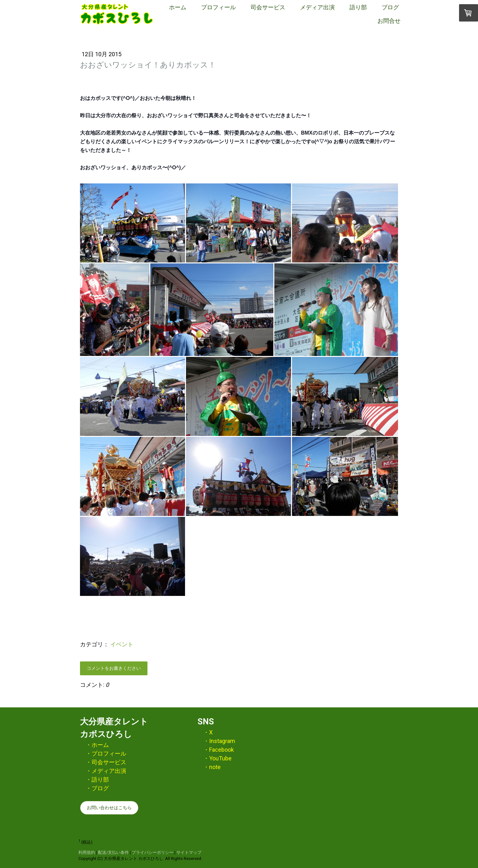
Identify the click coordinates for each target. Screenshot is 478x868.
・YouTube (217, 758)
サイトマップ (189, 852)
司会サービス (268, 7)
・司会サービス (106, 762)
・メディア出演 (106, 771)
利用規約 (87, 852)
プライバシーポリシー (153, 852)
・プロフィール (106, 753)
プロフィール (218, 7)
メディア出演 (317, 7)
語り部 (358, 7)
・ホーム (97, 745)
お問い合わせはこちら (109, 808)
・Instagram (219, 741)
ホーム (178, 7)
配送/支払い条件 (113, 852)
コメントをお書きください (114, 668)
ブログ (390, 7)
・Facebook (219, 750)
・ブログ (97, 788)
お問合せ (389, 21)
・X (208, 732)
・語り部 (97, 779)
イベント (122, 644)
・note (212, 767)
